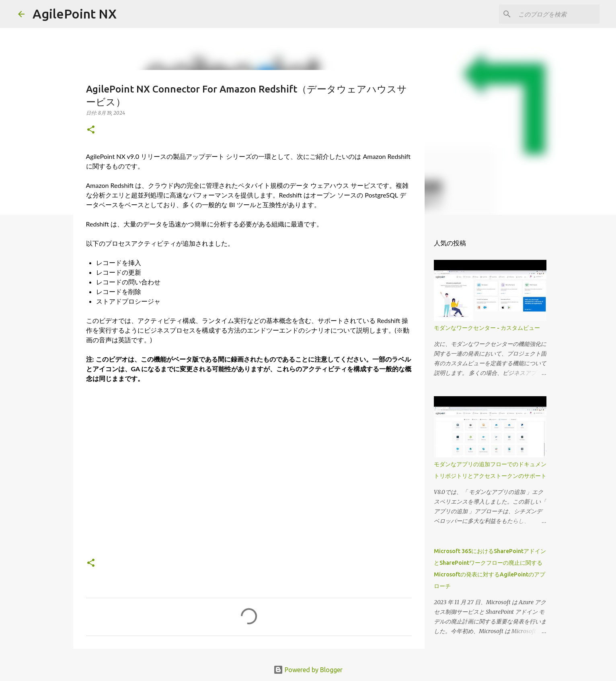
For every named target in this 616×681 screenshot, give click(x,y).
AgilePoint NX (75, 14)
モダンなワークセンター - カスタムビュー (487, 328)
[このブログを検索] (557, 14)
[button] (91, 130)
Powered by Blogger (308, 670)
